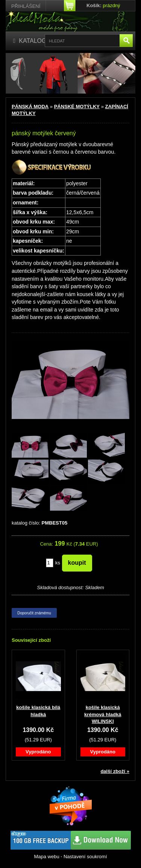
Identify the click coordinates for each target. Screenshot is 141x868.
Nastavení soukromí (85, 857)
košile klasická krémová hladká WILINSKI (103, 714)
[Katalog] (30, 41)
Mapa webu (46, 857)
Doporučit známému (34, 613)
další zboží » (115, 771)
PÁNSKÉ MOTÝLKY (77, 107)
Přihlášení (26, 6)
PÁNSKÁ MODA (30, 107)
